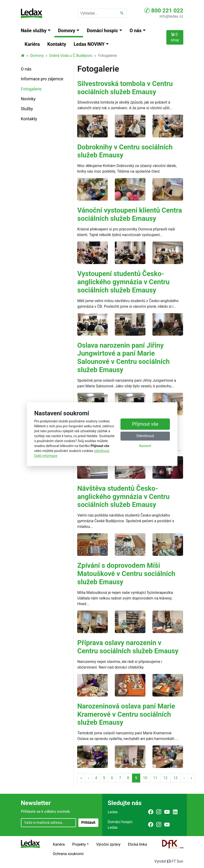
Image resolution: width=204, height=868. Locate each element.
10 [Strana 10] (145, 778)
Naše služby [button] (34, 31)
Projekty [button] (79, 844)
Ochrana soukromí (68, 854)
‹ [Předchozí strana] (89, 778)
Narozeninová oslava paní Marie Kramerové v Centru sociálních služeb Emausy (126, 714)
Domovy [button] (67, 31)
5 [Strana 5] (104, 778)
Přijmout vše (145, 424)
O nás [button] (136, 31)
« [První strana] (81, 778)
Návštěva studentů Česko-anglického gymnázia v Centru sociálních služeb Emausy (123, 497)
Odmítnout (145, 436)
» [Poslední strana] (192, 778)
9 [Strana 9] (136, 778)
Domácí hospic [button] (102, 31)
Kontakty (57, 44)
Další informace (46, 456)
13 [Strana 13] (176, 778)
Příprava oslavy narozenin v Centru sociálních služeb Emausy (128, 647)
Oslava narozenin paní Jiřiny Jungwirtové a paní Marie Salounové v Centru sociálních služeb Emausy (123, 358)
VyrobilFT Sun (169, 861)
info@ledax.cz (171, 16)
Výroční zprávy (108, 844)
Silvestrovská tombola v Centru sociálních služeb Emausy (125, 88)
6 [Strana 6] (112, 778)
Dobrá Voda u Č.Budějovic (71, 56)
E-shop (175, 37)
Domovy (37, 56)
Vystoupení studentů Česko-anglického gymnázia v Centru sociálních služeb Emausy (123, 282)
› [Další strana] (184, 778)
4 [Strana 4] (96, 778)
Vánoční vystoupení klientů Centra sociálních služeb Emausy (130, 214)
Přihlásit (88, 823)
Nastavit (145, 446)
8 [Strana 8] (128, 778)
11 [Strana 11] (155, 778)
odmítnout (101, 451)
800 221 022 (164, 11)
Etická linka (138, 844)
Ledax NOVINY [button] (89, 44)
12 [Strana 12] (165, 778)
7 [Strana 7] (120, 778)
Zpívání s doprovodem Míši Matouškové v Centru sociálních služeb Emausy (126, 574)
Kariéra (32, 44)
